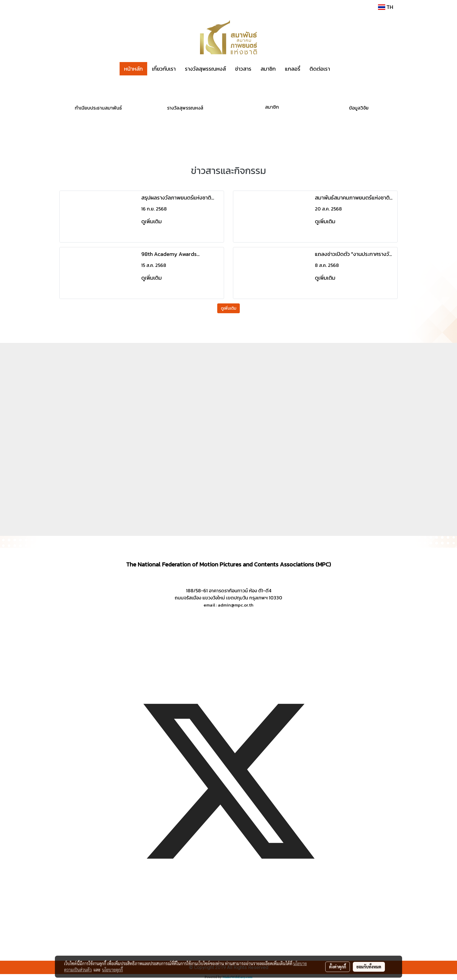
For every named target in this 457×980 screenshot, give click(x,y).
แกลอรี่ (293, 69)
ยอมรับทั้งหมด (369, 967)
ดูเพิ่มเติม (152, 221)
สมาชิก (268, 69)
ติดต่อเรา (320, 69)
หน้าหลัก (133, 69)
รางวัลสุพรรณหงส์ (205, 69)
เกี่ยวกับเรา (164, 69)
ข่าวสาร (243, 69)
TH (386, 7)
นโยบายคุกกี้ (112, 970)
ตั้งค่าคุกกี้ (338, 967)
